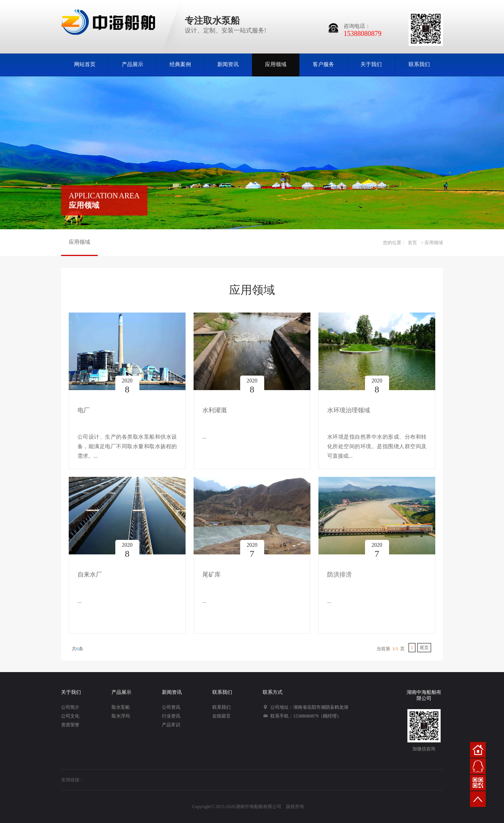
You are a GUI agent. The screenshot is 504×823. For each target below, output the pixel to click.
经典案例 (180, 64)
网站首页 (85, 64)
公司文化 (70, 716)
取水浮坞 (121, 716)
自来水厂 (90, 574)
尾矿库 (212, 574)
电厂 (84, 410)
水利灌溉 (215, 410)
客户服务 (323, 64)
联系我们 (419, 64)
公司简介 (70, 707)
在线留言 (221, 716)
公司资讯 (171, 707)
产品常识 (171, 725)
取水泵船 (121, 707)
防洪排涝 (339, 574)
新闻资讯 (228, 64)
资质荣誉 (70, 725)
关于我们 (371, 64)
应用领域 (276, 64)
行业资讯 (171, 716)
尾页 (424, 648)
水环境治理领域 (349, 410)
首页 (412, 243)
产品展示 (132, 64)
